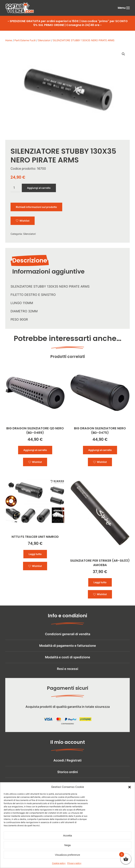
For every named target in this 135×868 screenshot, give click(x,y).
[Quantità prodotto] (15, 188)
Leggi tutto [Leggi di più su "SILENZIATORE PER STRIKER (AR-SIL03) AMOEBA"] (100, 582)
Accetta (67, 836)
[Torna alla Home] (20, 8)
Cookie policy (59, 864)
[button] (130, 787)
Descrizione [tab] (30, 260)
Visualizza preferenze (67, 855)
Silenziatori (29, 234)
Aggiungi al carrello (39, 188)
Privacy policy (74, 864)
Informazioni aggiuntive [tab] (48, 271)
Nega (67, 846)
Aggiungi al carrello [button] (35, 450)
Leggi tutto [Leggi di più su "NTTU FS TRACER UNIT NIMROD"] (35, 554)
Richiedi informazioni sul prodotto (36, 207)
